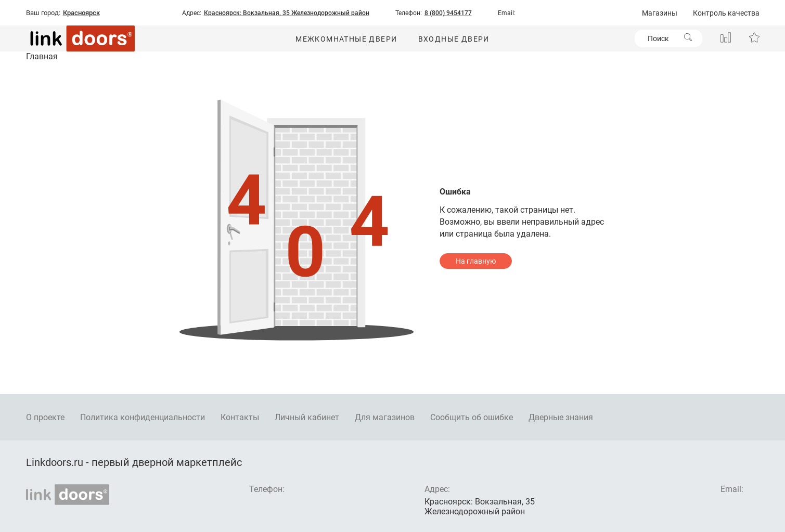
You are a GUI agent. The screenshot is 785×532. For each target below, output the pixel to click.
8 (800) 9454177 (448, 13)
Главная (42, 56)
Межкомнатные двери (346, 39)
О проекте (45, 417)
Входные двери (454, 39)
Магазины (660, 13)
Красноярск (81, 13)
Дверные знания (561, 417)
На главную (476, 261)
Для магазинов (385, 417)
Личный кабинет (307, 417)
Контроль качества (726, 13)
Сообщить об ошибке (472, 417)
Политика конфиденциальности (143, 417)
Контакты (240, 417)
